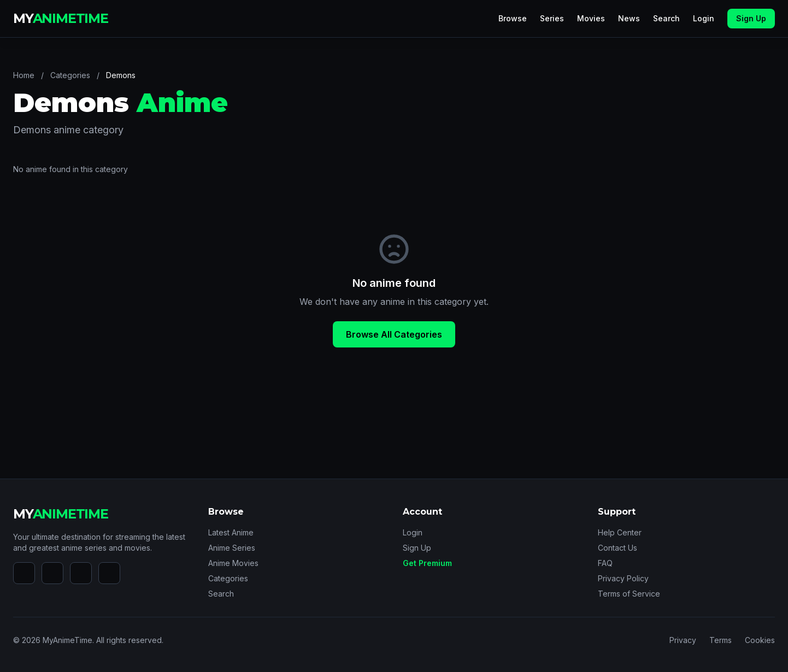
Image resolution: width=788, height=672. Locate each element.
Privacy (683, 640)
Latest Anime (231, 532)
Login (704, 18)
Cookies (760, 640)
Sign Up (751, 18)
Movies (591, 18)
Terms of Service (629, 594)
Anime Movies (233, 563)
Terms (721, 640)
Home (24, 75)
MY (61, 18)
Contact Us (618, 548)
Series (552, 18)
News (629, 18)
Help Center (620, 532)
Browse (513, 18)
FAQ (605, 563)
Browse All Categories (394, 334)
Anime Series (232, 548)
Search (666, 18)
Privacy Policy (623, 578)
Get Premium (427, 563)
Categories (70, 75)
